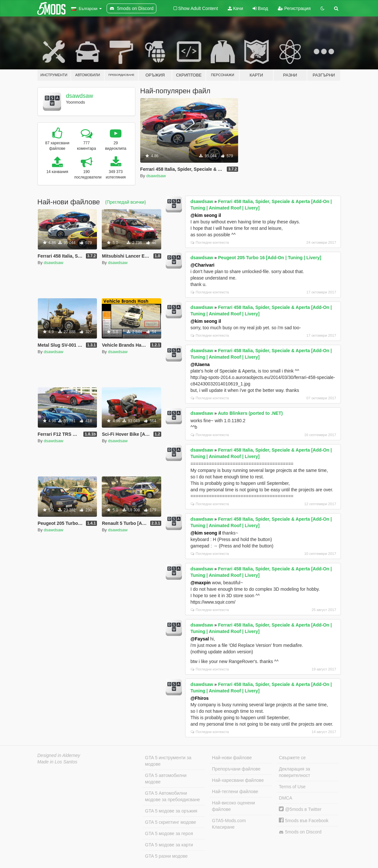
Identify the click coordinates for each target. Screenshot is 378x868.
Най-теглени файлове (235, 791)
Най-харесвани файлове (238, 780)
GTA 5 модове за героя (169, 833)
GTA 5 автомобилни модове (166, 779)
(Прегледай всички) (125, 202)
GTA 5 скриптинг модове (171, 822)
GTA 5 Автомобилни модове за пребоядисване (173, 796)
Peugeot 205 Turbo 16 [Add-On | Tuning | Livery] (270, 258)
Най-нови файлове (232, 758)
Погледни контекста (210, 242)
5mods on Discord (300, 832)
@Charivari (202, 265)
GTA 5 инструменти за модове (168, 761)
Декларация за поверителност (294, 772)
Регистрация (294, 8)
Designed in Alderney (59, 755)
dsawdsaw (79, 96)
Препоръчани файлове (236, 769)
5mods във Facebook (304, 821)
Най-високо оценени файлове (233, 806)
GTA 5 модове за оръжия (171, 811)
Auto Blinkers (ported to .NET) (250, 413)
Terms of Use (292, 787)
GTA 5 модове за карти (169, 845)
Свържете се (292, 758)
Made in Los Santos (58, 762)
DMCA (285, 798)
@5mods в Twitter (300, 809)
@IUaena (200, 364)
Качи (236, 8)
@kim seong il (206, 215)
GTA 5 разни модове (166, 856)
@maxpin (200, 583)
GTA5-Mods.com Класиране (229, 824)
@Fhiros (199, 698)
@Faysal (199, 639)
